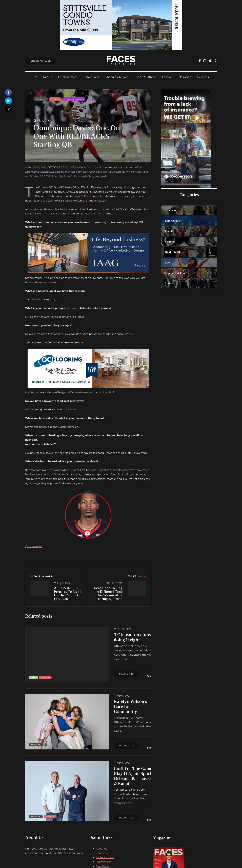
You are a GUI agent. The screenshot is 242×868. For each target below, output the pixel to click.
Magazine (185, 77)
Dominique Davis (95, 196)
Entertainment (68, 77)
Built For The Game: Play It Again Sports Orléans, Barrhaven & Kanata (117, 748)
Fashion (167, 77)
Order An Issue (41, 61)
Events (202, 77)
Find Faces (103, 823)
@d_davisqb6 (34, 546)
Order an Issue (105, 814)
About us (101, 806)
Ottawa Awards (106, 828)
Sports (48, 77)
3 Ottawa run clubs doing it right (116, 635)
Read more (96, 658)
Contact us (103, 810)
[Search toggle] (215, 61)
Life (35, 77)
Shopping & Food (117, 77)
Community (92, 77)
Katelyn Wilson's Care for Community (109, 691)
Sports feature (74, 99)
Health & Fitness (145, 77)
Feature (41, 99)
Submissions (104, 819)
